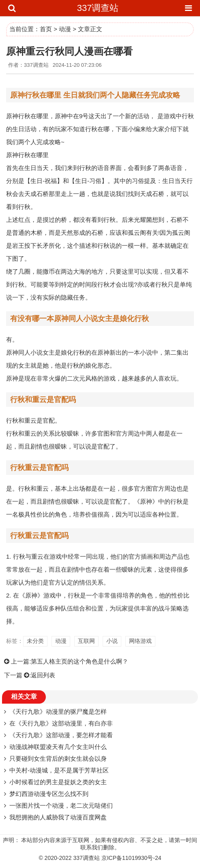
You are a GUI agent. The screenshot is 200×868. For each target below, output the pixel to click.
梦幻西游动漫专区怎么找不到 (49, 794)
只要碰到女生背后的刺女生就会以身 (58, 758)
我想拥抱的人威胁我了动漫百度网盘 (58, 817)
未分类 (35, 641)
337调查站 (98, 8)
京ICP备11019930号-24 (131, 858)
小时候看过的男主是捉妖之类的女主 (58, 782)
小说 (112, 641)
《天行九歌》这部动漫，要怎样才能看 (61, 735)
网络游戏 (140, 641)
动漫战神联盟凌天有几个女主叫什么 (58, 747)
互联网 (86, 641)
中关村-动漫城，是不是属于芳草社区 (59, 770)
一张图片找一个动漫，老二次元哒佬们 (61, 805)
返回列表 (43, 675)
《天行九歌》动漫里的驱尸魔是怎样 (58, 712)
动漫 (65, 29)
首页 (46, 29)
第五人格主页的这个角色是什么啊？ (80, 661)
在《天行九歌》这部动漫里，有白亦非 (61, 723)
